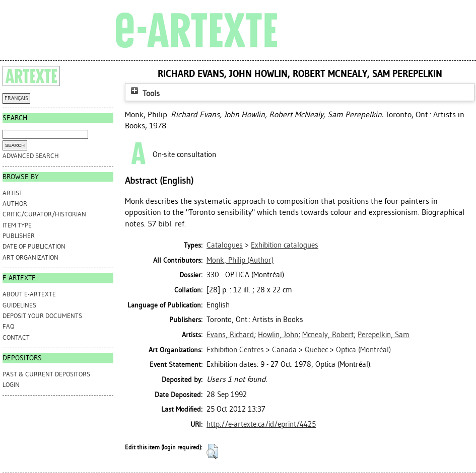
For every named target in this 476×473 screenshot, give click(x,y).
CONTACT (16, 337)
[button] (212, 451)
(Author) (240, 260)
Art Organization (30, 257)
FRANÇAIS (16, 98)
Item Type (17, 225)
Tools (144, 93)
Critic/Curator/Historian (44, 214)
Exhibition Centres (235, 350)
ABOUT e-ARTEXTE (29, 294)
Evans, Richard (230, 335)
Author (15, 204)
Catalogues (225, 245)
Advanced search (31, 156)
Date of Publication (34, 246)
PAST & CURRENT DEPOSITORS (46, 374)
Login (11, 385)
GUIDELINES (19, 305)
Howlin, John (278, 335)
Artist (13, 193)
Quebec (316, 350)
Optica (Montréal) (363, 350)
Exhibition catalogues (285, 245)
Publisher (19, 236)
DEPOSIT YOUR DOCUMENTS (42, 316)
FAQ (8, 326)
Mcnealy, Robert (328, 335)
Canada (284, 350)
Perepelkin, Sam (384, 335)
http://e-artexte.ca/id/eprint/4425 (261, 424)
